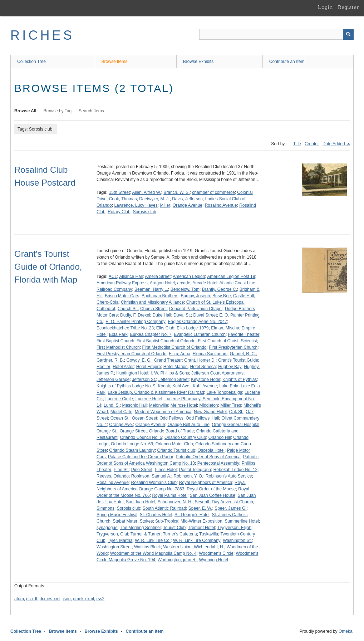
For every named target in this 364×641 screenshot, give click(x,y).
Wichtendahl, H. (209, 547)
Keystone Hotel (205, 380)
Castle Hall (244, 296)
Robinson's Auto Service (229, 476)
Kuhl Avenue (205, 386)
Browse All (25, 111)
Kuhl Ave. (181, 386)
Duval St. (182, 315)
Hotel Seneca (203, 367)
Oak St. (236, 412)
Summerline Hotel (242, 521)
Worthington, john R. (177, 560)
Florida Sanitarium (210, 354)
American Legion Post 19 (231, 277)
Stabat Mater (125, 521)
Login (325, 7)
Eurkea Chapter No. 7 (151, 334)
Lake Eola (229, 386)
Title (297, 144)
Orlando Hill (220, 437)
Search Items (91, 111)
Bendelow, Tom (185, 289)
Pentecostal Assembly (218, 463)
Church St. (128, 309)
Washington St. (237, 540)
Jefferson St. (144, 380)
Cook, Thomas (123, 199)
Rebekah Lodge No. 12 (235, 470)
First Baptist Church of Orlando (166, 341)
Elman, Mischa (225, 328)
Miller (165, 205)
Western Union (178, 547)
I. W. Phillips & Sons (170, 373)
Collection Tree (31, 62)
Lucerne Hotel (149, 399)
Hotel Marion (176, 367)
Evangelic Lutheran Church (200, 334)
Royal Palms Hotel (170, 495)
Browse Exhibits (198, 62)
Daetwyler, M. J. (154, 199)
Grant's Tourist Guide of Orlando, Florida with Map (48, 267)
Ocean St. (120, 418)
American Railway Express (122, 283)
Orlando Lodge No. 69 (132, 444)
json (67, 599)
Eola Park (118, 334)
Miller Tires (231, 405)
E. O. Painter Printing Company (135, 322)
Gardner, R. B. (110, 360)
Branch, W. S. (176, 192)
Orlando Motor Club (174, 444)
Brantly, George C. (220, 289)
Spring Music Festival (117, 515)
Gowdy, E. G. (139, 360)
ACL (113, 277)
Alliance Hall (131, 277)
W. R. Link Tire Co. (153, 540)
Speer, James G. (230, 508)
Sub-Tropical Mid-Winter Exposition (189, 521)
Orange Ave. (121, 425)
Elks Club (165, 328)
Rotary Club (119, 212)
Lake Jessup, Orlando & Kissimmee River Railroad (156, 392)
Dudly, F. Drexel (135, 315)
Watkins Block (147, 547)
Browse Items (115, 62)
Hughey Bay (230, 367)
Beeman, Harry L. (151, 289)
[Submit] (348, 34)
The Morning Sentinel (140, 528)
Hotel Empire (149, 367)
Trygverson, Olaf (112, 534)
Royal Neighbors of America (206, 483)
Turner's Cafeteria (180, 534)
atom (19, 599)
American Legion (189, 277)
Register (348, 7)
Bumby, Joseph (195, 296)
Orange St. (107, 431)
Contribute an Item (287, 62)
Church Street (153, 309)
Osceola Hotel (211, 450)
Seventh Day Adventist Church (224, 502)
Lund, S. (112, 405)
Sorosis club (144, 212)
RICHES (42, 35)
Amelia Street (158, 277)
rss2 (100, 599)
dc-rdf (32, 599)
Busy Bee (222, 296)
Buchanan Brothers (160, 296)
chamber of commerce (213, 192)
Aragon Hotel (162, 283)
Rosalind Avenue (221, 205)
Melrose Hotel (184, 405)
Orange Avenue (188, 205)
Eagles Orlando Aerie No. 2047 (197, 322)
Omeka (346, 631)
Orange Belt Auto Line (188, 425)
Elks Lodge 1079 (193, 328)
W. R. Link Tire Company (197, 540)
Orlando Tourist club (176, 450)
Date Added (334, 144)
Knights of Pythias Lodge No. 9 (126, 386)
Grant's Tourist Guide (238, 360)
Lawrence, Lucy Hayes (136, 205)
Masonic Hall (134, 405)
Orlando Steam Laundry (132, 450)
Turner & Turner (146, 534)
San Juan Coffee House (213, 495)
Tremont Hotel (202, 528)
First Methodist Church (118, 347)
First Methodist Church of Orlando (174, 347)
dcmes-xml (50, 599)
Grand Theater (168, 360)
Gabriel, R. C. (243, 354)
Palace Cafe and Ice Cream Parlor (141, 457)
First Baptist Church (115, 341)
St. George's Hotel (192, 515)
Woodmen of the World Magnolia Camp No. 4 (153, 553)
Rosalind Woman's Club (154, 483)
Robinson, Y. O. (188, 476)
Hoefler (104, 367)
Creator (312, 144)
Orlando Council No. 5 (141, 437)
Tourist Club (174, 528)
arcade (184, 283)
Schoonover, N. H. (175, 502)
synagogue (107, 528)
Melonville (159, 405)
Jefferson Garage (113, 380)
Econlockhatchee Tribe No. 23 (125, 328)
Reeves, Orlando (113, 476)
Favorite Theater (244, 334)
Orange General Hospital (235, 425)
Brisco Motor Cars (122, 296)
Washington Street (114, 547)
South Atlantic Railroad (164, 508)
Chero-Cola (107, 302)
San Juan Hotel (141, 502)
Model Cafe (121, 412)
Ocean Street (145, 418)
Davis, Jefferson (187, 199)
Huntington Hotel (132, 373)
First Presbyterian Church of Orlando (131, 354)
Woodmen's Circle (216, 553)
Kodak (164, 386)
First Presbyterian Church (233, 347)
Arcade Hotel (205, 283)
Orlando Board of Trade (171, 431)
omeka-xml (83, 599)
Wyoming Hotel (214, 560)
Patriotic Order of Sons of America (208, 457)
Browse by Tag (58, 111)
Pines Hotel (166, 470)
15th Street (119, 192)
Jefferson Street (174, 380)
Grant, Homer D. (200, 360)
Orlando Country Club (185, 437)
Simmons (105, 508)
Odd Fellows (171, 418)
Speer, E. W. (200, 508)
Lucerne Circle (119, 399)
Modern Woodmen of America (163, 412)
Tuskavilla (209, 534)
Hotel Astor (123, 367)
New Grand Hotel (210, 412)
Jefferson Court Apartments (217, 373)
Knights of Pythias (240, 380)
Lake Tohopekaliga (224, 392)
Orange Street (133, 431)
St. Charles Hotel (156, 515)
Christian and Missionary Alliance (152, 302)
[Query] (276, 34)
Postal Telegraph (195, 470)
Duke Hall (162, 315)
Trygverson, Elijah (235, 528)
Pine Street (142, 470)
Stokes (146, 521)
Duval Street (205, 315)
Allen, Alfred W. (146, 192)
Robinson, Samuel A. (151, 476)
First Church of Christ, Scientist (227, 341)
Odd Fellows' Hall (203, 418)
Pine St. (121, 470)
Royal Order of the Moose (211, 489)
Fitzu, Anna (179, 354)
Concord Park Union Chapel (196, 309)
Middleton (209, 405)
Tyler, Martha (120, 540)
